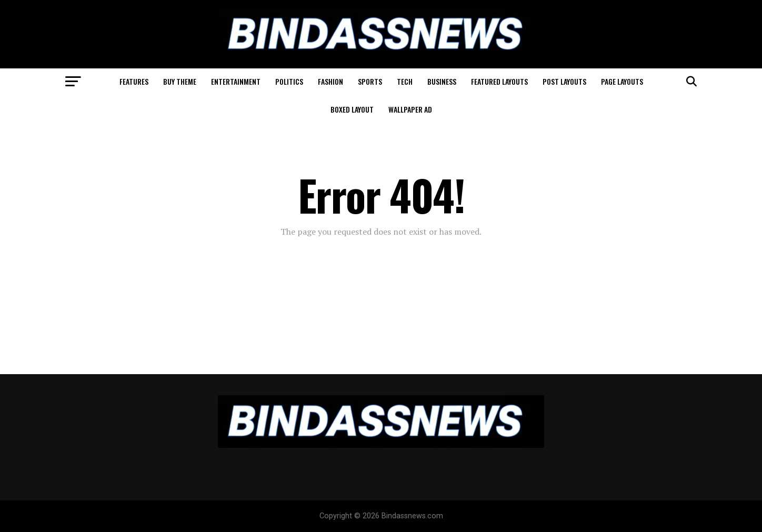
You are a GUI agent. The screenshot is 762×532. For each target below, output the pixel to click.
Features (134, 81)
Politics (289, 81)
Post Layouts (564, 81)
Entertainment (236, 81)
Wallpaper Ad (410, 109)
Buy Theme (180, 81)
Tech (405, 81)
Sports (370, 81)
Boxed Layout (352, 109)
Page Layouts (622, 81)
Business (442, 81)
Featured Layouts (499, 81)
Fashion (330, 81)
